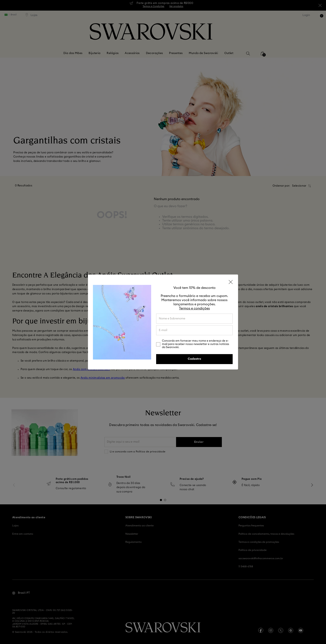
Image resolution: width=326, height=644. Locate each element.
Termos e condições (194, 308)
